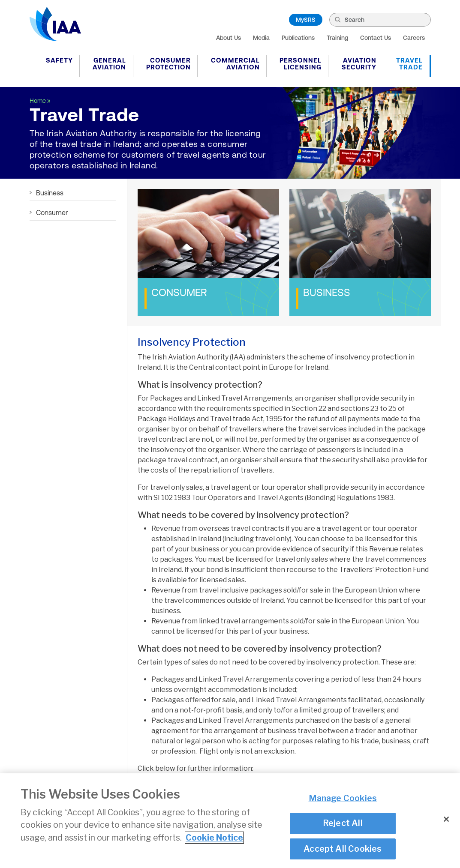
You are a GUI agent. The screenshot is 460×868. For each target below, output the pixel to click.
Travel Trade (409, 64)
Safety (59, 60)
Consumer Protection (168, 64)
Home (38, 101)
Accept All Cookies (343, 849)
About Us (228, 38)
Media (261, 38)
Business (50, 193)
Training (337, 38)
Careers (414, 38)
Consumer (52, 213)
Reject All (343, 823)
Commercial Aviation (235, 64)
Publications (298, 38)
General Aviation (109, 64)
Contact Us (376, 38)
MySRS (306, 20)
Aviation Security (359, 64)
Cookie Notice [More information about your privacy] (214, 838)
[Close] (446, 819)
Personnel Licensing (301, 64)
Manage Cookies (343, 798)
